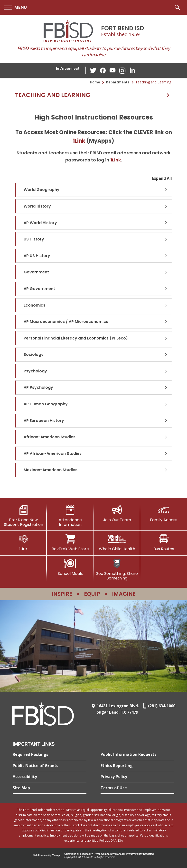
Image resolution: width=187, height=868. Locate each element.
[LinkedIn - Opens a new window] (132, 70)
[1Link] (23, 543)
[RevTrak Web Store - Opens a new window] (70, 543)
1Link (79, 141)
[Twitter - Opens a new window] (93, 70)
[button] (15, 7)
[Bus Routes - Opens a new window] (164, 543)
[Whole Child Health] (117, 543)
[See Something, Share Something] (117, 570)
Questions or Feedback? (79, 854)
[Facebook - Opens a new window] (103, 70)
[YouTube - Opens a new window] (113, 70)
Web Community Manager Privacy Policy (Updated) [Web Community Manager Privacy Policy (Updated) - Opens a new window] (125, 854)
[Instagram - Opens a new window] (122, 71)
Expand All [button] (162, 178)
